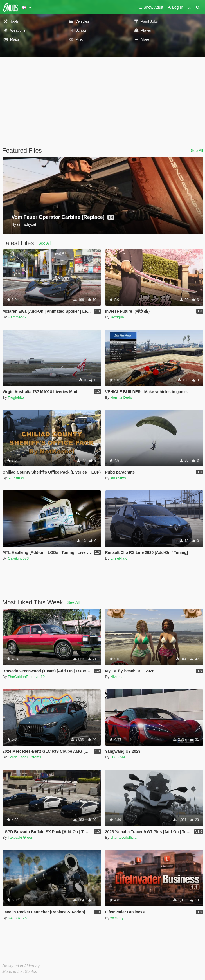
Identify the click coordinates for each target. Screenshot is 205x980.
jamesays (118, 478)
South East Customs (25, 757)
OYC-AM (118, 757)
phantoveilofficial (124, 837)
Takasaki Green (21, 837)
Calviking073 (18, 558)
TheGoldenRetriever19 (26, 677)
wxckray (117, 918)
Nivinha (116, 677)
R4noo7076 (17, 918)
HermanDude (121, 397)
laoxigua (117, 317)
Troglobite (16, 397)
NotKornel (16, 478)
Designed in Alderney (21, 966)
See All (197, 151)
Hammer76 (17, 317)
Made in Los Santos (20, 972)
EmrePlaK (119, 558)
